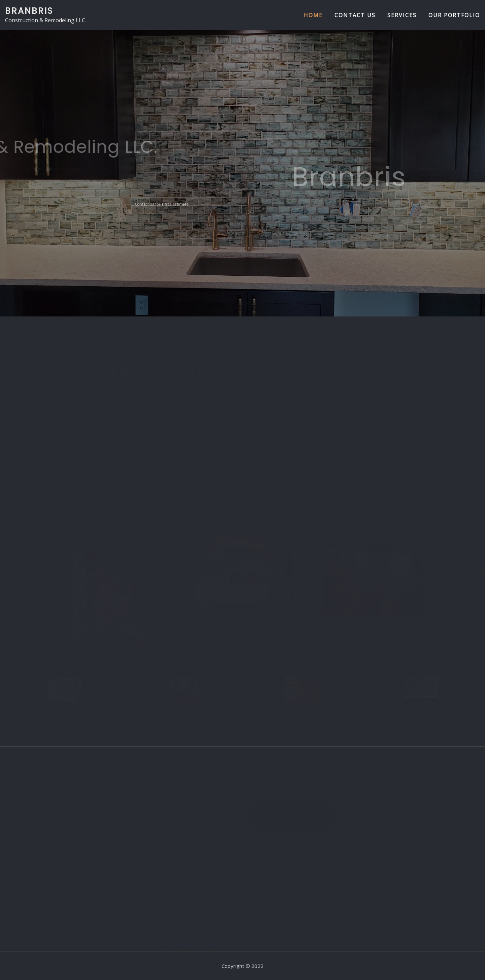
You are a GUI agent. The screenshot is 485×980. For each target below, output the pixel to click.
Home (313, 15)
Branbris (29, 11)
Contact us (355, 15)
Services (402, 15)
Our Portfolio (454, 15)
